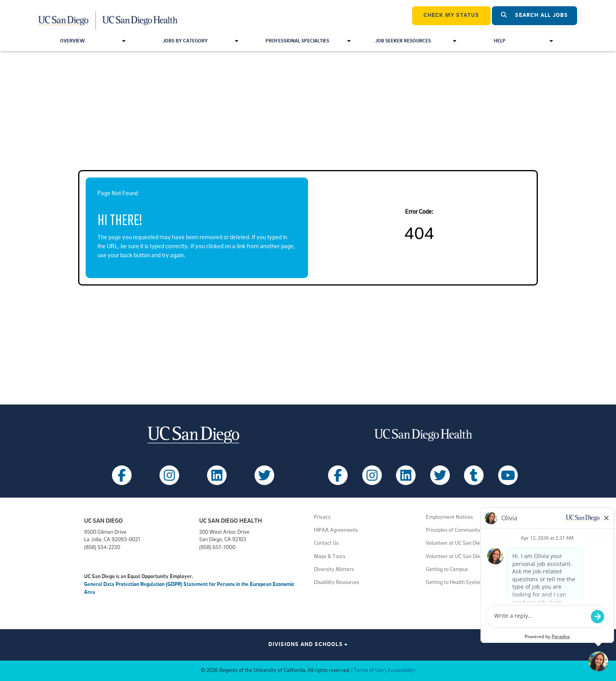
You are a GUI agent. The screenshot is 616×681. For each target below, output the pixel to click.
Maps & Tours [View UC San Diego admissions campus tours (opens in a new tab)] (330, 557)
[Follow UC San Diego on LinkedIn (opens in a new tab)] (217, 475)
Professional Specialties (308, 41)
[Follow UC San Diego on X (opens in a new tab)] (264, 475)
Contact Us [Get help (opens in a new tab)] (326, 543)
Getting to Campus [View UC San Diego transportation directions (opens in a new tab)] (447, 570)
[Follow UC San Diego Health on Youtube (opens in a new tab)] (508, 475)
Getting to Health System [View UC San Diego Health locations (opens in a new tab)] (455, 583)
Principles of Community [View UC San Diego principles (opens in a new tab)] (453, 530)
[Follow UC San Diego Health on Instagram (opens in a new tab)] (372, 475)
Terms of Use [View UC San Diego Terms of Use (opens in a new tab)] (369, 671)
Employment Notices (449, 517)
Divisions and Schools (308, 645)
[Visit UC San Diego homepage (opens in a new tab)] (193, 435)
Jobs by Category (200, 41)
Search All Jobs (534, 15)
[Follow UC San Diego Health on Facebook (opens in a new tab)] (338, 475)
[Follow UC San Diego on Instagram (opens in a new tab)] (169, 475)
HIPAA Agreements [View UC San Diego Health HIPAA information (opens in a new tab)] (336, 530)
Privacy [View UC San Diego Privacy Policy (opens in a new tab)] (322, 517)
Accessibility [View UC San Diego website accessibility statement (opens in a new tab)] (401, 671)
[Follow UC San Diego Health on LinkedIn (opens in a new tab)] (406, 475)
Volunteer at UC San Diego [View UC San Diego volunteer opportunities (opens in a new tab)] (456, 557)
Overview (93, 41)
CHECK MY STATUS (451, 16)
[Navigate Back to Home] (108, 16)
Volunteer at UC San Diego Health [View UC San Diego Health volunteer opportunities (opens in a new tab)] (464, 543)
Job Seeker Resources (415, 41)
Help (523, 41)
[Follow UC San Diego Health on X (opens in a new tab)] (440, 475)
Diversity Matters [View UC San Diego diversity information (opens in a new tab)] (334, 570)
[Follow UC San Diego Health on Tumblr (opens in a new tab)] (474, 475)
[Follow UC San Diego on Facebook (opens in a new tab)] (122, 475)
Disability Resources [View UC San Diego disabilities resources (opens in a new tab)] (336, 583)
